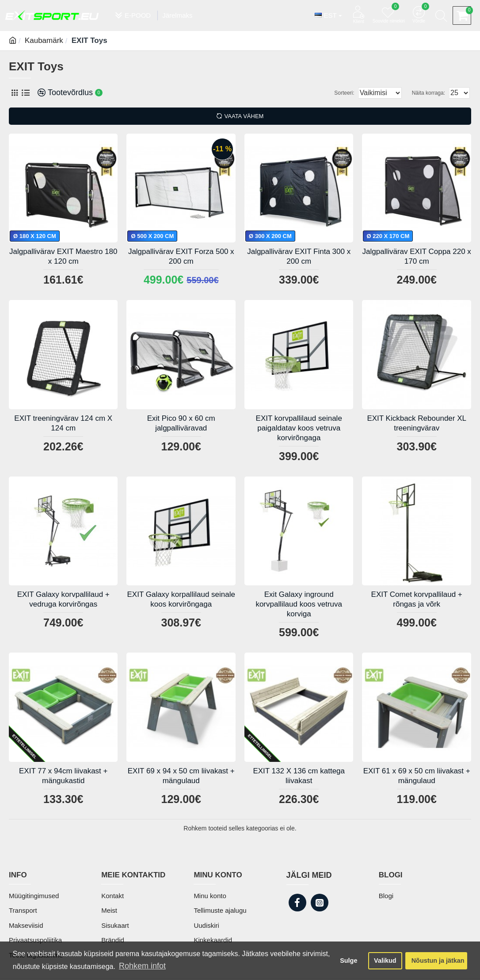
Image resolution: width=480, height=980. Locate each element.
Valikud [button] (385, 961)
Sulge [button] (349, 961)
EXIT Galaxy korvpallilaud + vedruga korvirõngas (63, 599)
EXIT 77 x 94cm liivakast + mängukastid (63, 776)
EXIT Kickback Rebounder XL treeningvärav (417, 423)
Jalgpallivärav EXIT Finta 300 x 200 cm (299, 256)
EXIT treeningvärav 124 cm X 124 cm (63, 423)
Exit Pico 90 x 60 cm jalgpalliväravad (181, 423)
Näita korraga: (431, 93)
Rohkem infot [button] (142, 966)
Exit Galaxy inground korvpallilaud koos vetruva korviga (299, 604)
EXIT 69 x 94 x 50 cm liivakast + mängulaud (181, 776)
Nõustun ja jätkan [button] (438, 961)
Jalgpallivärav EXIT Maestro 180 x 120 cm (63, 256)
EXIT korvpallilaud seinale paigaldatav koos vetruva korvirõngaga (299, 428)
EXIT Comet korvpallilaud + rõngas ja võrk (417, 599)
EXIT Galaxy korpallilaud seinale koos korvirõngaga (181, 599)
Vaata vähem (244, 116)
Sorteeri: (336, 93)
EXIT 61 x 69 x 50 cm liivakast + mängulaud (417, 776)
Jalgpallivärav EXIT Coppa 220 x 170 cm (417, 256)
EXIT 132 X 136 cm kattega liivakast (299, 776)
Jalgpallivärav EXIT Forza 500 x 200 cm (181, 256)
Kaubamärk (44, 40)
